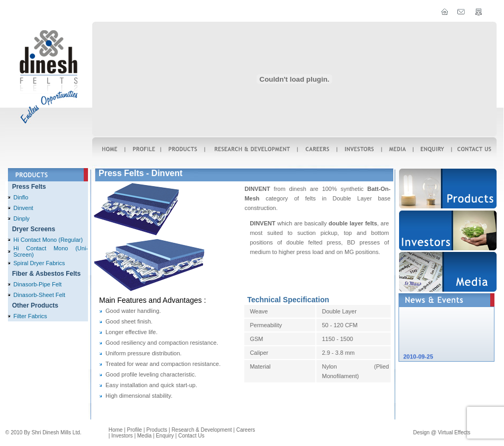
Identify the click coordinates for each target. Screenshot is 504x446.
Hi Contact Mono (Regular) (48, 240)
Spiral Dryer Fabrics (39, 263)
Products (157, 430)
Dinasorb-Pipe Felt (37, 284)
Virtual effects (454, 432)
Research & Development (202, 430)
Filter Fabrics (30, 316)
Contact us (191, 436)
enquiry (165, 436)
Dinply (21, 218)
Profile (135, 430)
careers (246, 430)
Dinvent (23, 208)
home (116, 430)
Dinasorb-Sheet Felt (39, 295)
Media (144, 436)
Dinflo (21, 197)
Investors (122, 436)
